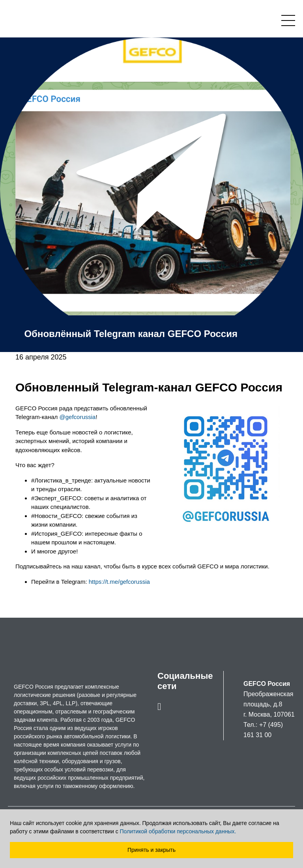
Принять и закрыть (151, 850)
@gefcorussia (77, 417)
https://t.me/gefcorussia (119, 582)
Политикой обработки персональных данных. (178, 831)
